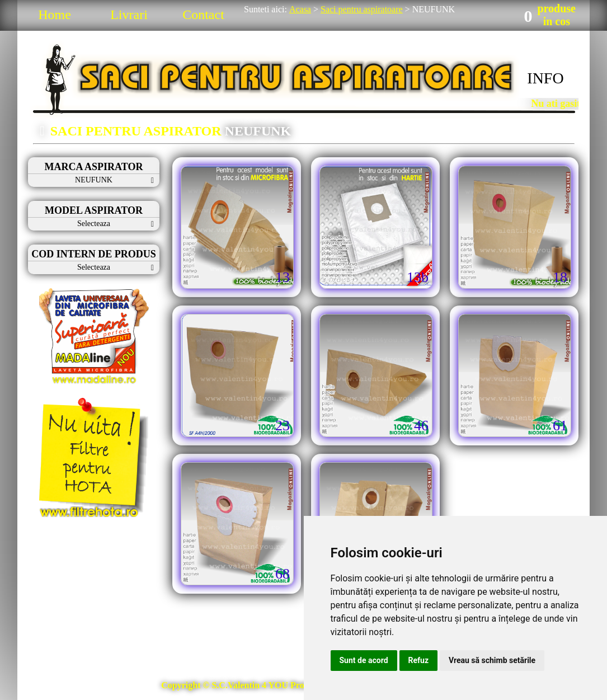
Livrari (129, 15)
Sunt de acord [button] (364, 660)
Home (55, 15)
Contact (203, 15)
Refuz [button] (419, 660)
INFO (545, 78)
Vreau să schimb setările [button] (492, 660)
